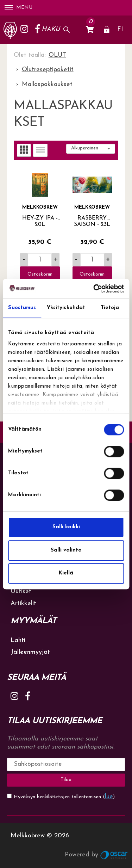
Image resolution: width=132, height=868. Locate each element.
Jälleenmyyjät (30, 652)
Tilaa (66, 780)
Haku (51, 29)
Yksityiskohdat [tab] (66, 308)
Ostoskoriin (40, 274)
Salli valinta (66, 550)
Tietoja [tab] (110, 308)
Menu (18, 8)
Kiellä (66, 573)
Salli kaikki (66, 527)
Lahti (18, 641)
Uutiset (21, 592)
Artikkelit (23, 604)
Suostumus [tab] (22, 308)
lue (109, 797)
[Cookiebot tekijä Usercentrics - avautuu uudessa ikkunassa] (94, 289)
